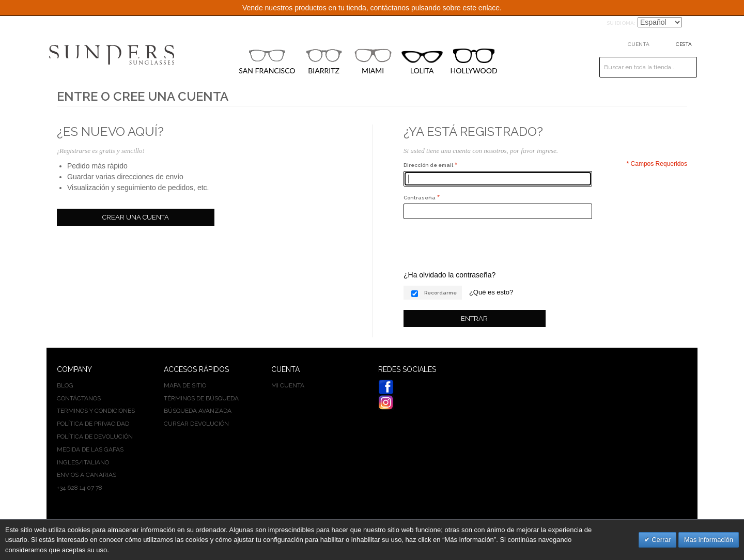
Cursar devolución (196, 424)
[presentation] (482, 244)
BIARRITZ (324, 61)
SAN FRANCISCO (267, 61)
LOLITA (422, 63)
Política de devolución (95, 437)
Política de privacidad (93, 424)
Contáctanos (79, 398)
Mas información (709, 540)
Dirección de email (428, 165)
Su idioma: (621, 23)
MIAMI (373, 61)
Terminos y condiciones (96, 411)
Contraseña (420, 198)
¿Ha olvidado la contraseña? (450, 275)
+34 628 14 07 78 (80, 488)
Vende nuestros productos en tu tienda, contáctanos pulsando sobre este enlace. (372, 8)
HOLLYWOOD (474, 62)
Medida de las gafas (90, 449)
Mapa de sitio (185, 385)
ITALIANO (96, 462)
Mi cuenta (288, 385)
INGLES (68, 462)
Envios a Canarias (87, 475)
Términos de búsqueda (201, 398)
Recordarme (440, 293)
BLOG (65, 385)
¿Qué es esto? (491, 292)
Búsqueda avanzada (198, 411)
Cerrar (660, 540)
